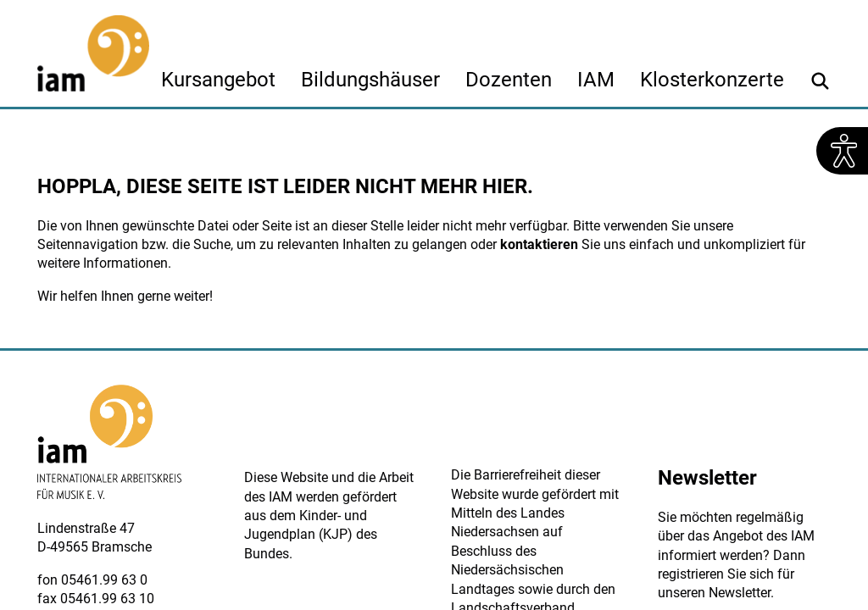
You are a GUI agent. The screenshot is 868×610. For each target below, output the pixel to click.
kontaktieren (539, 244)
